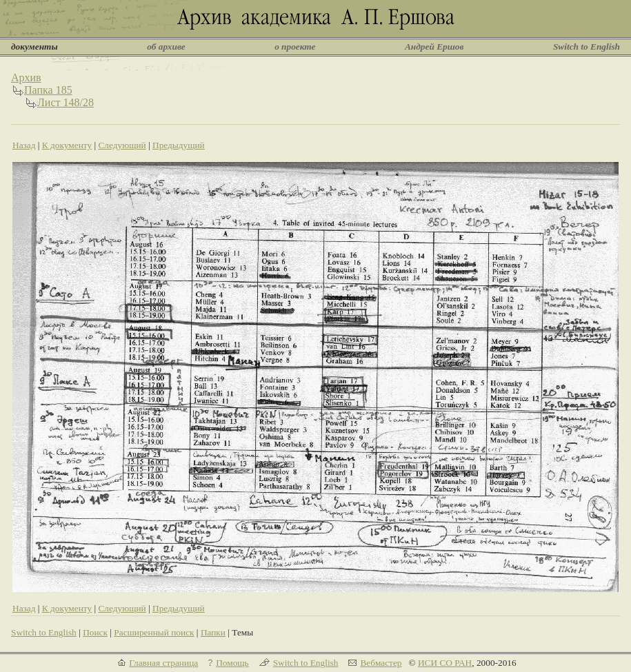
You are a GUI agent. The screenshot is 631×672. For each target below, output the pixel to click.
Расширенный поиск (154, 632)
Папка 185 (48, 90)
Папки (213, 632)
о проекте (295, 47)
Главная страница (163, 663)
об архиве (166, 47)
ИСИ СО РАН (445, 663)
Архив (26, 78)
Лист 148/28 (66, 102)
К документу (67, 145)
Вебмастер (381, 663)
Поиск (95, 632)
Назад (24, 145)
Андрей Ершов (434, 47)
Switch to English (587, 47)
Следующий (122, 145)
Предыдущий (179, 145)
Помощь (232, 663)
